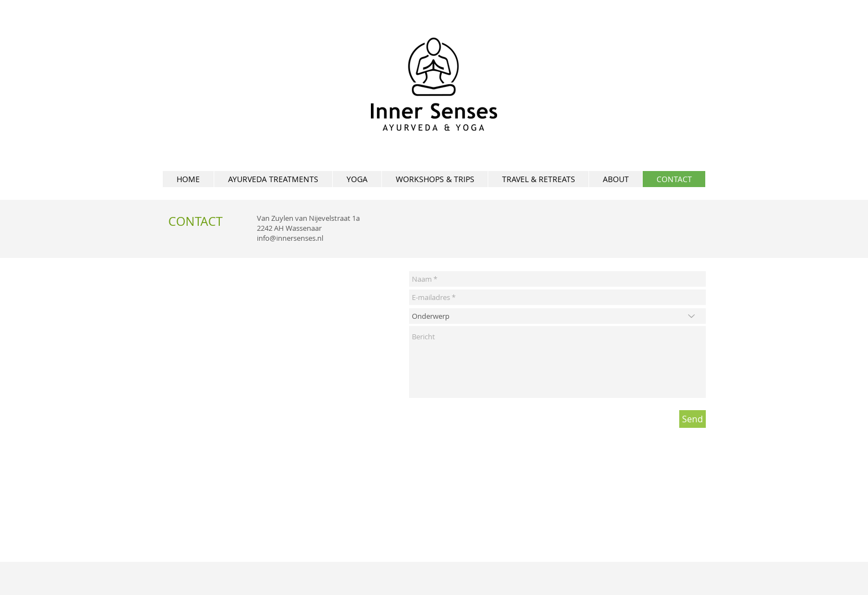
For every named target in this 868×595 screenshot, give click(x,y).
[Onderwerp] (557, 316)
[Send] (693, 419)
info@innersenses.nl (290, 238)
